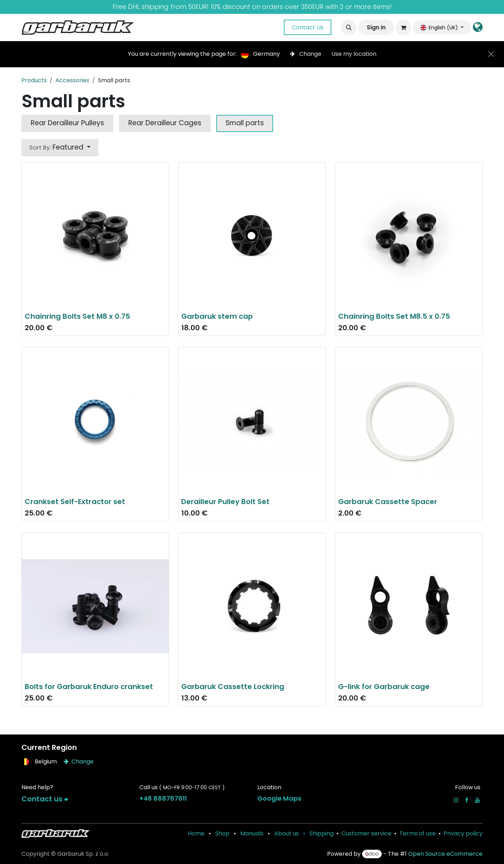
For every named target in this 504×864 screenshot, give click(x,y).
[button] (349, 28)
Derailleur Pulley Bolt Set (225, 501)
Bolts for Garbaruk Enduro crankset (89, 687)
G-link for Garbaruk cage (384, 687)
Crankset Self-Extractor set (75, 501)
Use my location (354, 54)
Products (34, 80)
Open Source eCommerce (445, 854)
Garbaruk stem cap (217, 316)
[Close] (491, 54)
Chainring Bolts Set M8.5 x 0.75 (394, 316)
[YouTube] (478, 800)
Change (306, 54)
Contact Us (308, 27)
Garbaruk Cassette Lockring (233, 687)
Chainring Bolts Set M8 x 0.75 (77, 316)
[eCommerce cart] (404, 28)
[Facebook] (467, 800)
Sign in (376, 27)
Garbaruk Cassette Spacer (388, 501)
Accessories (72, 80)
